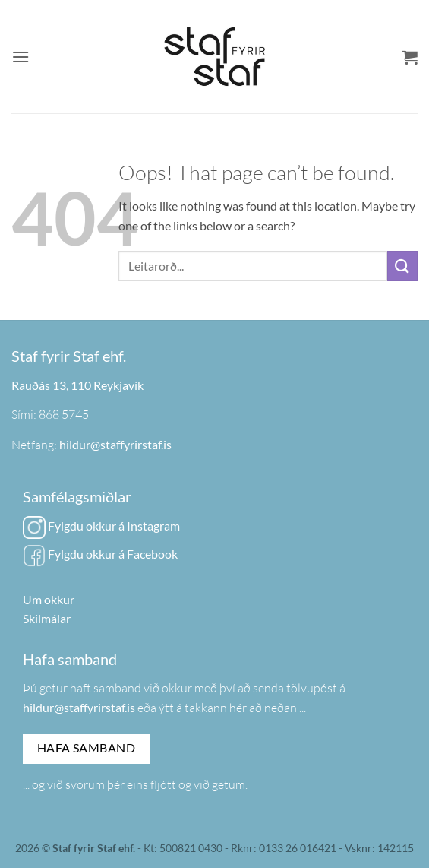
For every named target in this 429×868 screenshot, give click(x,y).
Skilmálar (47, 618)
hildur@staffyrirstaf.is (115, 444)
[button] (21, 57)
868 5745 (64, 414)
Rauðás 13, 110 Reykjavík (77, 385)
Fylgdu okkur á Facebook (100, 554)
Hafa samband (87, 748)
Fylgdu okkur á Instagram (101, 526)
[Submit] (402, 266)
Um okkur (49, 599)
